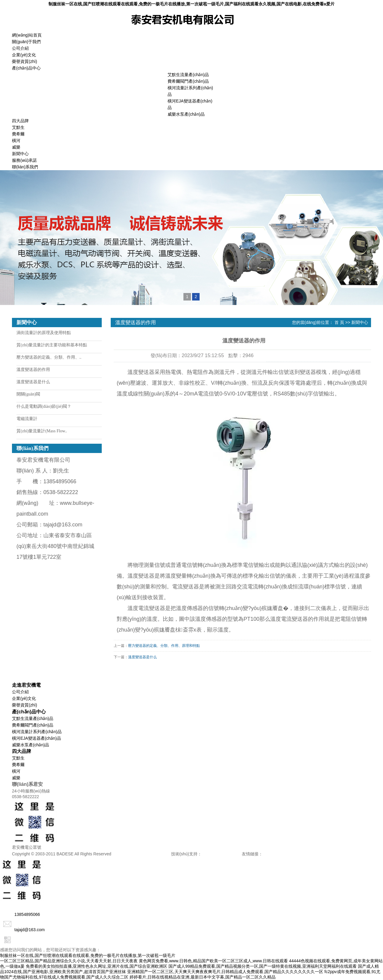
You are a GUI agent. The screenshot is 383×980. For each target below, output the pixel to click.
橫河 (16, 141)
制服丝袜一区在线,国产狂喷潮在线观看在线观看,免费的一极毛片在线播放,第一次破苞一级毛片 (88, 955)
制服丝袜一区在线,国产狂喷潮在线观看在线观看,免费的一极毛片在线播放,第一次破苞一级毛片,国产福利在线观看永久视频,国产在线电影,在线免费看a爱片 (191, 4)
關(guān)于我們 (26, 42)
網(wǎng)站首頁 (27, 35)
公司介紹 (20, 48)
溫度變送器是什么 (33, 382)
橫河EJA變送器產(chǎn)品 (37, 738)
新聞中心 (20, 154)
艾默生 (18, 127)
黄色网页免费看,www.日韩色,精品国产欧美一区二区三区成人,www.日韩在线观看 (213, 961)
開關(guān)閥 (28, 394)
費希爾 (18, 134)
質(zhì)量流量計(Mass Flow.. (42, 431)
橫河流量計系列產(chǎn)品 (37, 732)
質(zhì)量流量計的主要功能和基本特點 (52, 345)
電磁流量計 (27, 419)
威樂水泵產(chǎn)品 (186, 114)
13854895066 (20, 914)
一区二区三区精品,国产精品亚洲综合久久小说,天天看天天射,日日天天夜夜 (69, 961)
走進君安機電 (26, 685)
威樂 (16, 147)
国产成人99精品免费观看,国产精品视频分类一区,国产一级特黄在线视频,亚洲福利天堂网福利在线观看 (263, 966)
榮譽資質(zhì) (25, 61)
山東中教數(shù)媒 (280, 854)
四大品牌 (20, 121)
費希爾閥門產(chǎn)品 (188, 81)
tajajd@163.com (22, 930)
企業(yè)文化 (24, 55)
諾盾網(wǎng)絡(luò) (222, 854)
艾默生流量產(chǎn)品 (188, 75)
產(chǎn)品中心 (26, 68)
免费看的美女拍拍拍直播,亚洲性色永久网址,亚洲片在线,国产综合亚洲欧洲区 (97, 966)
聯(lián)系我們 (25, 167)
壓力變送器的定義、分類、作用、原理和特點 (164, 646)
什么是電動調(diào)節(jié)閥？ (44, 406)
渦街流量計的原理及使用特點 (44, 333)
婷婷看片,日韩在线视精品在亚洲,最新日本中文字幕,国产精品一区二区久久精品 (203, 977)
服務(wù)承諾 (24, 160)
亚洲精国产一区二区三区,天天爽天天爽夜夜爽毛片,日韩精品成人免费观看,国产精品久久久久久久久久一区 (225, 972)
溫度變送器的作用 (33, 370)
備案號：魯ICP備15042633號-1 (142, 854)
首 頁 (339, 322)
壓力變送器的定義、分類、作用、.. (49, 357)
